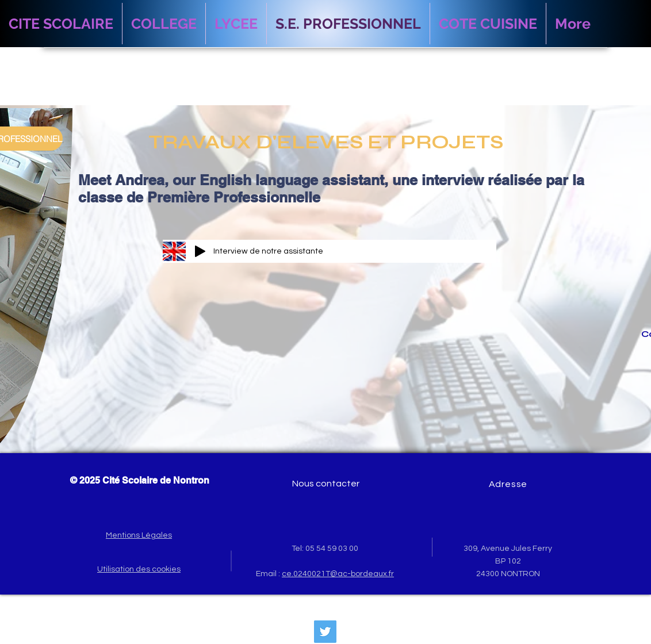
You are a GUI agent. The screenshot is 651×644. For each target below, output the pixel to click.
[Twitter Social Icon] (325, 632)
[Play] (200, 251)
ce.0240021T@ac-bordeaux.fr (338, 574)
